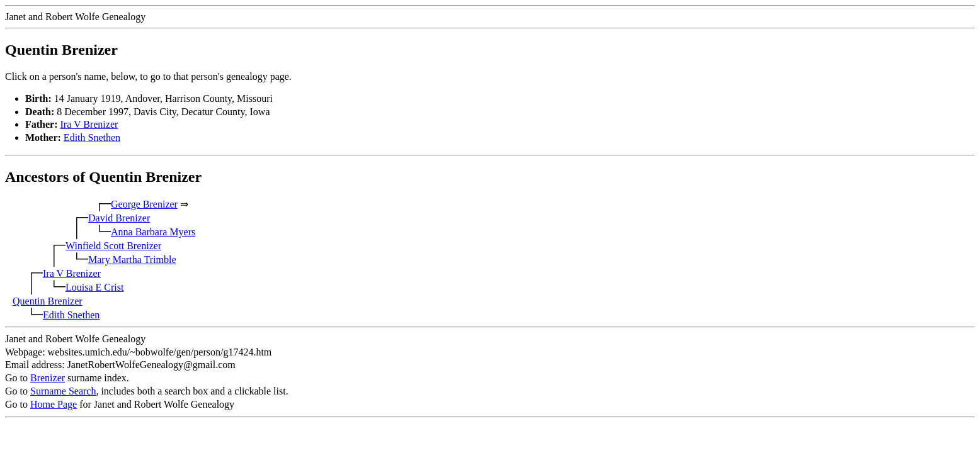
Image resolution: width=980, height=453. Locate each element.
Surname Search (63, 391)
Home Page (54, 404)
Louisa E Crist (94, 287)
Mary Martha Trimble (132, 260)
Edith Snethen (92, 137)
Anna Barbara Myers (153, 232)
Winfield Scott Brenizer (113, 246)
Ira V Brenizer (89, 124)
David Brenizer (119, 218)
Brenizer (48, 378)
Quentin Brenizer (48, 301)
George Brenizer (144, 204)
